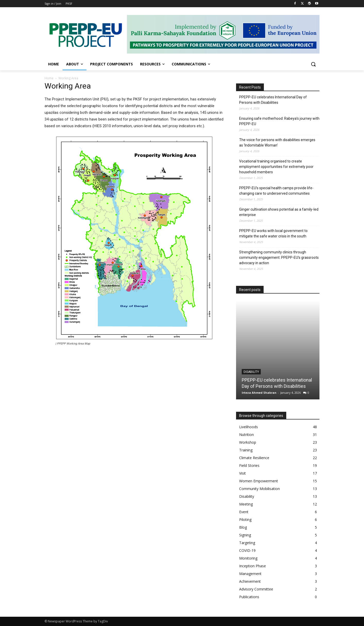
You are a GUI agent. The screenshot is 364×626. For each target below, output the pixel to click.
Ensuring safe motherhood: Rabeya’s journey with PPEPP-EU (279, 121)
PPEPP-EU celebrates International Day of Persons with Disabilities (273, 100)
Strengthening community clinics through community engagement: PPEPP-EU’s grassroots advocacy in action (279, 258)
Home (49, 78)
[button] (313, 64)
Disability (251, 372)
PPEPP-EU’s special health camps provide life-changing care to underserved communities (276, 191)
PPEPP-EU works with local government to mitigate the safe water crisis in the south (273, 233)
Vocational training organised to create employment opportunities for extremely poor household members (276, 167)
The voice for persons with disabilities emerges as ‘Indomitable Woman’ (277, 143)
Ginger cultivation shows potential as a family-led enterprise (279, 212)
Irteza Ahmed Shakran (259, 393)
